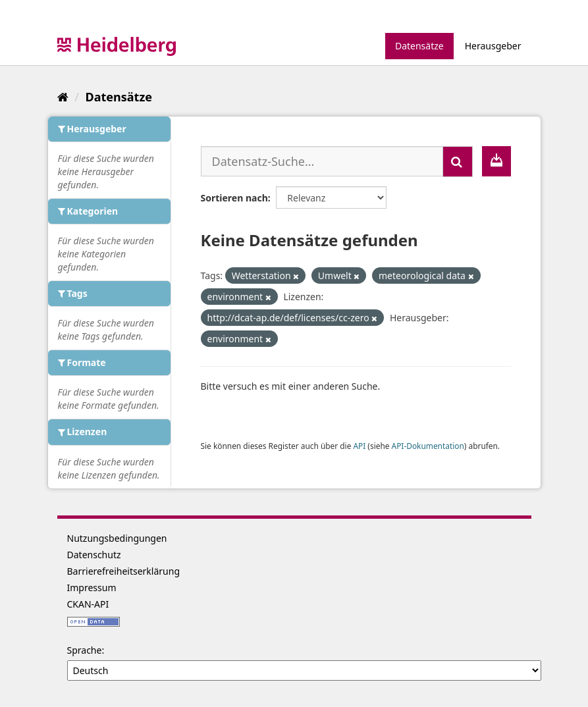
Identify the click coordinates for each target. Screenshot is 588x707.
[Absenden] (458, 162)
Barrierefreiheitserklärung (124, 571)
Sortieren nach (234, 198)
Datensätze (419, 46)
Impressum (92, 588)
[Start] (63, 97)
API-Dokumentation (428, 446)
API (359, 446)
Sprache (85, 650)
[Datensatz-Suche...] (322, 161)
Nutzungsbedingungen (117, 538)
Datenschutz (94, 555)
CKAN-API (88, 604)
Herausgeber (493, 46)
